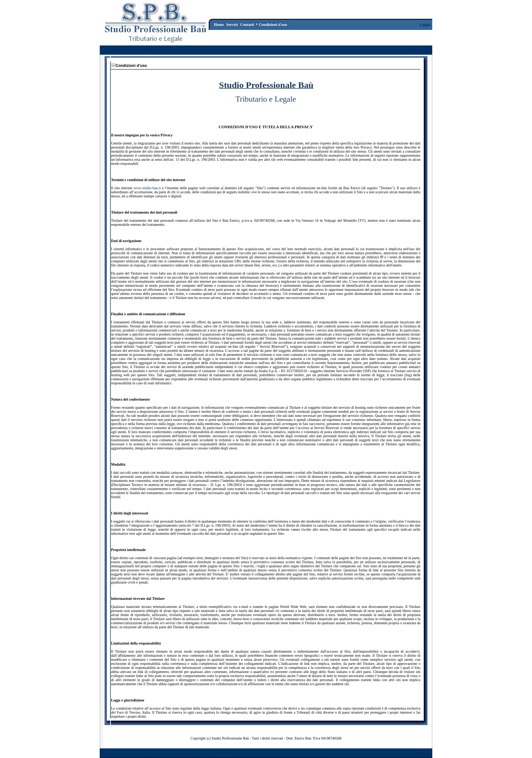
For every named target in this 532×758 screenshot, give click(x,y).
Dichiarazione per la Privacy (403, 754)
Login (425, 25)
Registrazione (417, 51)
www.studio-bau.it (147, 188)
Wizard (328, 754)
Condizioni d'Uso (355, 754)
